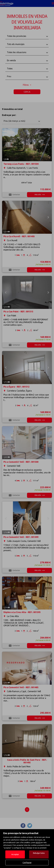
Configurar (27, 863)
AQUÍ (38, 842)
